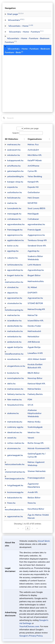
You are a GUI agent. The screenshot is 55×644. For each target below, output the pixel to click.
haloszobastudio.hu (15, 464)
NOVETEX (32, 203)
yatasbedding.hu (15, 176)
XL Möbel (32, 287)
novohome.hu (14, 359)
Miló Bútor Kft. (35, 155)
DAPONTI (32, 293)
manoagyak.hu (14, 214)
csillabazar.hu (14, 219)
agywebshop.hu (15, 270)
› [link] (32, 528)
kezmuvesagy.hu (15, 492)
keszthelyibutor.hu (14, 510)
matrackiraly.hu (15, 422)
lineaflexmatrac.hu (14, 354)
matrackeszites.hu (14, 282)
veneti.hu (12, 438)
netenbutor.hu (14, 337)
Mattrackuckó (34, 331)
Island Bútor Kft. (36, 321)
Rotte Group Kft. (36, 443)
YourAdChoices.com (29, 626)
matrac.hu (12, 203)
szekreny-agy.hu (15, 427)
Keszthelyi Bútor (36, 509)
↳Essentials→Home (20, 26)
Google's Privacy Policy (31, 636)
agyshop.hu (13, 251)
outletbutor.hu (15, 192)
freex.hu (11, 503)
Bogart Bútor (34, 275)
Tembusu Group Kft (37, 240)
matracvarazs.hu (15, 389)
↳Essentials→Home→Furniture (25, 32)
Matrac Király (34, 422)
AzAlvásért (33, 150)
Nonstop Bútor (35, 378)
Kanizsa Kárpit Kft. (37, 384)
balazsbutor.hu (15, 498)
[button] (24, 139)
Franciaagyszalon (36, 478)
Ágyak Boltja (34, 347)
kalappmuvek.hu (15, 161)
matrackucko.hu (15, 331)
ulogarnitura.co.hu (16, 366)
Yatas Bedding (35, 176)
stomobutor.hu (15, 303)
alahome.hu (13, 413)
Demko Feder (34, 326)
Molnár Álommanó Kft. (39, 448)
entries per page (31, 128)
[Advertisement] (27, 82)
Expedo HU (33, 187)
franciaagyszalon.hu (15, 479)
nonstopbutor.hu (15, 378)
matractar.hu (13, 315)
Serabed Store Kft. (37, 246)
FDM (30, 400)
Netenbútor (33, 337)
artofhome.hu (14, 166)
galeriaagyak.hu (15, 455)
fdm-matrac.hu (14, 400)
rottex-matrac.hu (16, 443)
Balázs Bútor (34, 498)
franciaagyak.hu (15, 230)
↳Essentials (16, 20)
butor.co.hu (13, 246)
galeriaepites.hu (15, 171)
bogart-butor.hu (15, 275)
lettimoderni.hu (15, 265)
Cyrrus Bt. (32, 171)
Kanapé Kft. (33, 182)
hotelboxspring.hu (14, 310)
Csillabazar (33, 219)
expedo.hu (12, 187)
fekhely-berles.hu (16, 394)
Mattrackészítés (36, 281)
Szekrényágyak (35, 427)
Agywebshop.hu (36, 270)
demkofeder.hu (15, 326)
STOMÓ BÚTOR (35, 303)
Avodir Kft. (33, 492)
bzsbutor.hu (13, 373)
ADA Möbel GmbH (37, 359)
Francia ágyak (34, 230)
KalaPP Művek (35, 161)
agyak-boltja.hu (15, 347)
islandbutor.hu (14, 321)
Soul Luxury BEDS (36, 208)
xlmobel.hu (13, 287)
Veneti (31, 438)
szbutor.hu (12, 258)
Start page (15, 14)
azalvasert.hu (14, 150)
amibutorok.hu (14, 342)
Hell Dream (33, 198)
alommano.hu (14, 448)
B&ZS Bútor (34, 373)
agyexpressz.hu (15, 235)
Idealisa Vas (34, 432)
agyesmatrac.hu (15, 516)
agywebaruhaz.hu (16, 224)
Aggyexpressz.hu (36, 235)
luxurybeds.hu (14, 208)
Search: (16, 133)
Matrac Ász (33, 145)
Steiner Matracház (37, 471)
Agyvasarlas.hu (35, 298)
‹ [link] (23, 528)
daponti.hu (12, 293)
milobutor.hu (14, 155)
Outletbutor (34, 192)
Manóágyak (33, 214)
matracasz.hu (14, 145)
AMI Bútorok (34, 342)
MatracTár (33, 315)
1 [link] (28, 528)
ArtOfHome (33, 166)
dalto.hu (11, 384)
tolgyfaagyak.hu (15, 485)
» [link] (37, 528)
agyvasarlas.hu (15, 298)
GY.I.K (30, 405)
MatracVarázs (34, 389)
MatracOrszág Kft (36, 309)
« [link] (18, 528)
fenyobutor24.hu (15, 405)
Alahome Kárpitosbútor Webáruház (35, 413)
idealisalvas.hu (15, 432)
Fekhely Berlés (35, 394)
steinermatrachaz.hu (15, 472)
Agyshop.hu (33, 251)
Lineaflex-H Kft (35, 353)
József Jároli (44, 541)
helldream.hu (14, 198)
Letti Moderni (34, 265)
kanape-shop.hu (15, 182)
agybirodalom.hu (15, 240)
